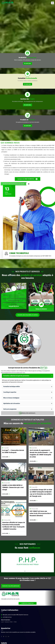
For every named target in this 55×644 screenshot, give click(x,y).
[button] (3, 562)
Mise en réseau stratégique (28, 398)
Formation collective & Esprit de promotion (28, 376)
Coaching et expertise (28, 392)
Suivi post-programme (28, 409)
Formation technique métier (28, 387)
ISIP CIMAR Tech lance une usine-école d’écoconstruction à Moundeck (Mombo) (40, 513)
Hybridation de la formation (28, 403)
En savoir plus (28, 63)
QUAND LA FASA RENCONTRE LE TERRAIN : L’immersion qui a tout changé (13, 487)
